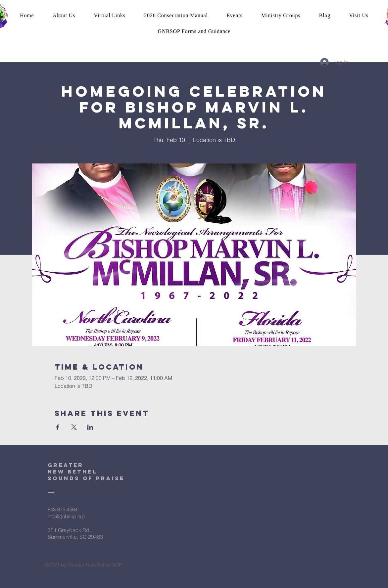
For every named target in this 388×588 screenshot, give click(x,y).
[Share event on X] (74, 427)
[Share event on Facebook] (58, 427)
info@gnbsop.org (66, 516)
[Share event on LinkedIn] (90, 427)
